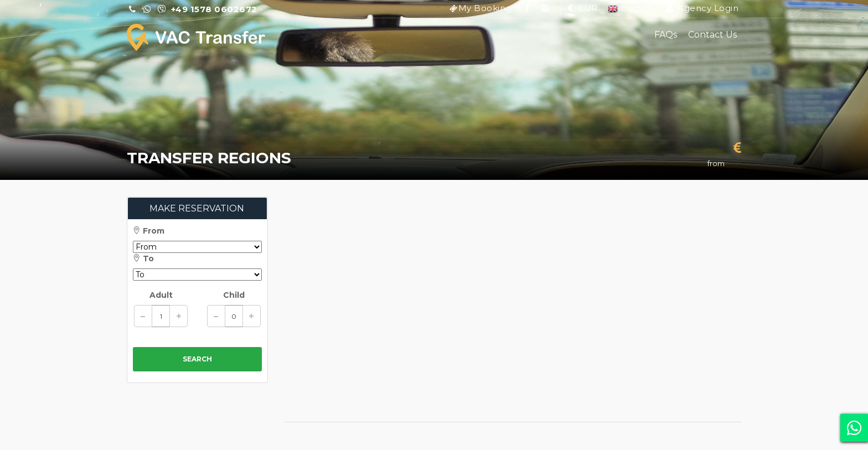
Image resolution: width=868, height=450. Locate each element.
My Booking (485, 8)
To (143, 258)
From (149, 231)
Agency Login (702, 8)
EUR (582, 8)
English (630, 8)
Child (234, 295)
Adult (161, 295)
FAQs (666, 35)
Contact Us (712, 35)
